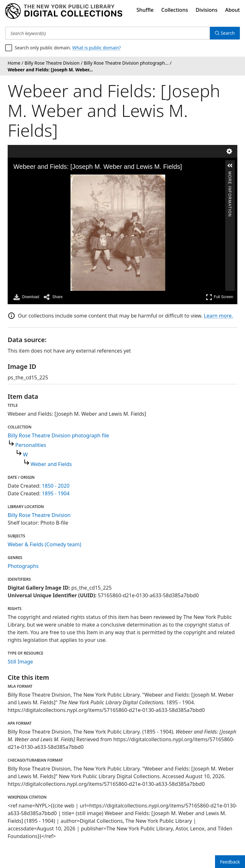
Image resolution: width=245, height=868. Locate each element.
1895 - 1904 (56, 493)
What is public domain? (97, 48)
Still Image (20, 662)
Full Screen (219, 297)
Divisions (206, 10)
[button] (230, 166)
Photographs (23, 566)
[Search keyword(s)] (108, 33)
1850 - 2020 (56, 486)
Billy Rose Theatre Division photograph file (58, 435)
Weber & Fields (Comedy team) (45, 544)
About (233, 10)
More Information (230, 174)
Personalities (31, 445)
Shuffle (145, 10)
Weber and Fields (51, 464)
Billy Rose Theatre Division (39, 515)
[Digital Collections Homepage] (64, 11)
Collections (175, 10)
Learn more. (218, 316)
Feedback (230, 862)
